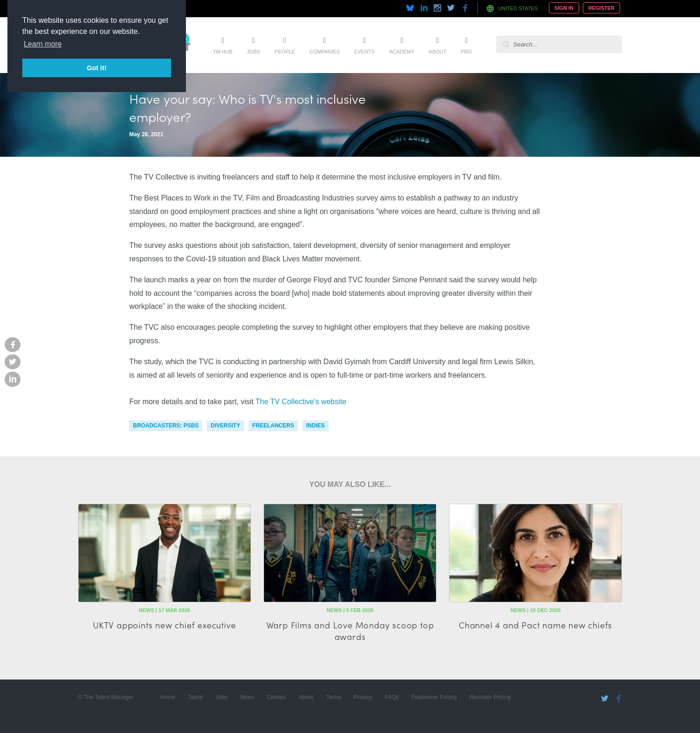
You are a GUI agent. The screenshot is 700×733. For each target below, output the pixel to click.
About (438, 52)
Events (364, 52)
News (247, 697)
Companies (325, 52)
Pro (466, 52)
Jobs (254, 52)
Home (168, 697)
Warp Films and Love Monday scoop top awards (350, 631)
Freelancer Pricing (434, 697)
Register (601, 8)
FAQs (392, 697)
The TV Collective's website (301, 402)
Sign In (564, 8)
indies (316, 426)
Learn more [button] (43, 44)
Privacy (363, 697)
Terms (333, 697)
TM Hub (223, 52)
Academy (402, 52)
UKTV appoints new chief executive (164, 625)
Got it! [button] (97, 68)
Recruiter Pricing (490, 697)
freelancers (273, 426)
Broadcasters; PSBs (166, 426)
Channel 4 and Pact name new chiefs (535, 625)
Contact (276, 697)
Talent (195, 697)
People (285, 52)
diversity (225, 426)
